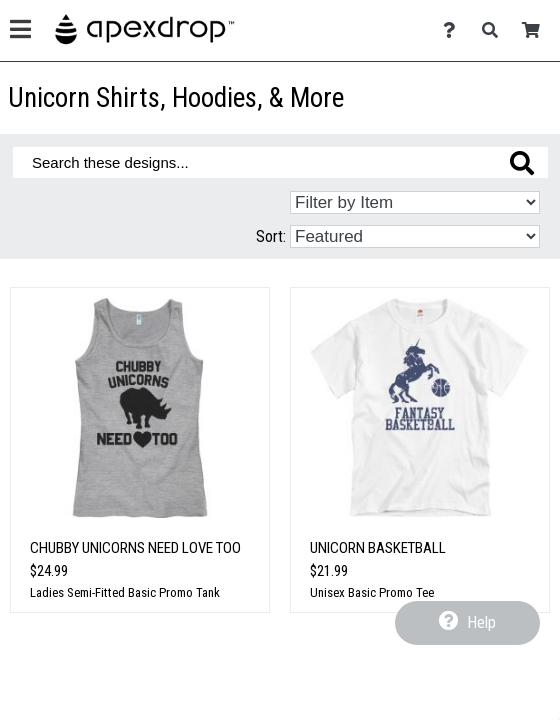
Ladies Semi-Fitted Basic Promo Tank (125, 592)
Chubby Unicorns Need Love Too (135, 548)
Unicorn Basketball (378, 548)
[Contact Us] (454, 30)
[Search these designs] (280, 162)
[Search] (495, 30)
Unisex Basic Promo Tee (372, 592)
